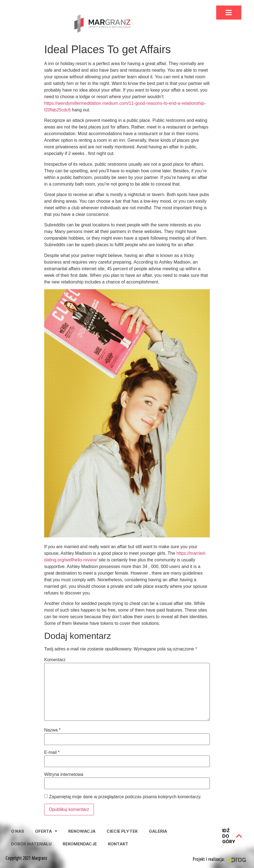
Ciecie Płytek (122, 831)
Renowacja (82, 831)
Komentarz (55, 660)
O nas (18, 831)
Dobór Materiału (31, 844)
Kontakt (118, 844)
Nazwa (52, 730)
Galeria (158, 831)
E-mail (52, 752)
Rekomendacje (80, 844)
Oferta (46, 831)
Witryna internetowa (64, 775)
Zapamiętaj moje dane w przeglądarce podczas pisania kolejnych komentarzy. (125, 797)
